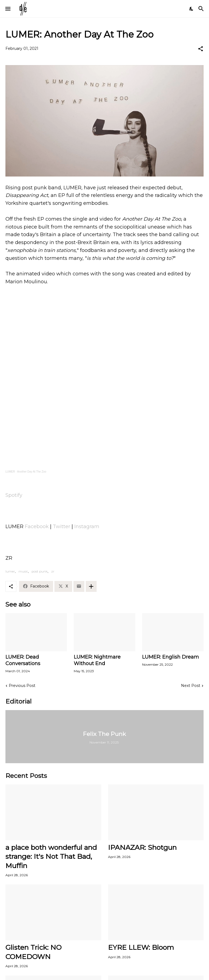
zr (53, 571)
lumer (10, 571)
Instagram (87, 526)
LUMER (10, 472)
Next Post (191, 686)
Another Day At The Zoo (32, 472)
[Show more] (91, 586)
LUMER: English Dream (170, 657)
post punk (40, 571)
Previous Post (22, 686)
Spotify (14, 495)
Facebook (37, 526)
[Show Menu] (7, 9)
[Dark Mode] (192, 9)
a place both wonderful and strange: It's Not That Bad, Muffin (51, 856)
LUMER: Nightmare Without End (97, 660)
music (23, 571)
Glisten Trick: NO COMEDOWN (33, 952)
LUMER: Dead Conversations (23, 660)
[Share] (201, 49)
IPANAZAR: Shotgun (142, 847)
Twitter (62, 526)
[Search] (202, 9)
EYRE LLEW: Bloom (141, 947)
